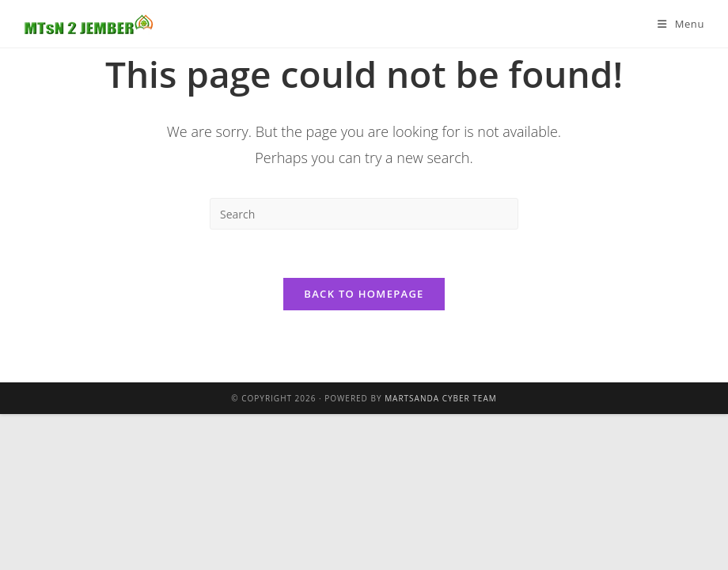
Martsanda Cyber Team (441, 398)
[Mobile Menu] (681, 24)
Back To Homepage (364, 294)
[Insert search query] (364, 214)
